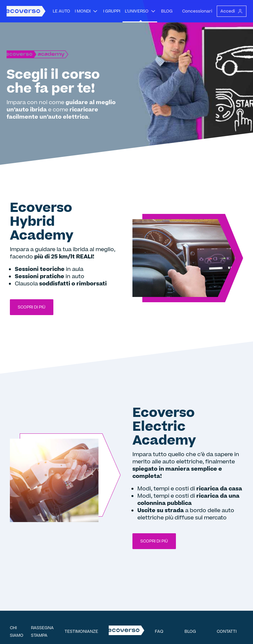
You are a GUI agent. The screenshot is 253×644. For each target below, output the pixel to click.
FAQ (159, 631)
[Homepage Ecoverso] (26, 11)
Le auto (61, 11)
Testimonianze (81, 631)
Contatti (227, 631)
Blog (167, 11)
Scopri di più (32, 307)
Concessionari (197, 11)
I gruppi (112, 11)
